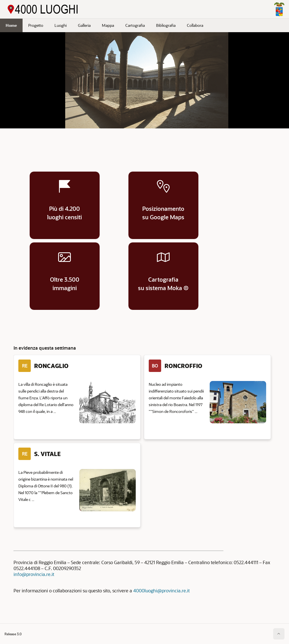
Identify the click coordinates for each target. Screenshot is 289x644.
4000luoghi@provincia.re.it (161, 591)
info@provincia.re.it (34, 574)
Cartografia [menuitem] (135, 25)
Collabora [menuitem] (195, 25)
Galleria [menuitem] (84, 25)
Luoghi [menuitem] (61, 25)
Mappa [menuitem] (108, 25)
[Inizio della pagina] (279, 634)
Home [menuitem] (11, 25)
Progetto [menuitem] (36, 25)
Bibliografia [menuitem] (166, 25)
